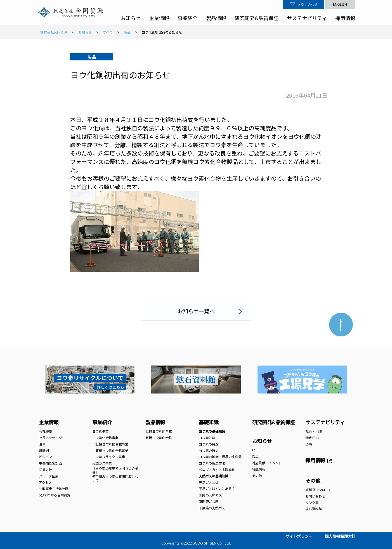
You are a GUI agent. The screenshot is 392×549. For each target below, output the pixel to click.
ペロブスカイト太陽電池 (217, 469)
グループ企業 (49, 476)
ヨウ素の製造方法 (212, 463)
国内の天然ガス (210, 495)
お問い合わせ (308, 4)
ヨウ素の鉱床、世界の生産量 (220, 457)
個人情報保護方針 (340, 536)
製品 (256, 456)
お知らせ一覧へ (196, 311)
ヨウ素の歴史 (209, 450)
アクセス (45, 482)
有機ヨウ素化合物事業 (110, 450)
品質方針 (45, 469)
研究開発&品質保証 (257, 18)
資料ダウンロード (318, 490)
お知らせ (131, 18)
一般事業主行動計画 (54, 488)
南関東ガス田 (209, 501)
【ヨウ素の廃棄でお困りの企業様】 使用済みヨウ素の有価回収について (115, 474)
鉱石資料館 (314, 509)
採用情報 (345, 18)
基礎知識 (209, 422)
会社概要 (45, 431)
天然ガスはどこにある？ (217, 488)
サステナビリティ (307, 18)
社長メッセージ (50, 438)
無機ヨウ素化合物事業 (110, 444)
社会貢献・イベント (267, 463)
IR (254, 450)
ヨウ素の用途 (209, 444)
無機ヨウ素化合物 (159, 431)
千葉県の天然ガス (212, 508)
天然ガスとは (209, 482)
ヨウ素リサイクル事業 (109, 457)
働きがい (312, 438)
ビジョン (45, 457)
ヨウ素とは (207, 438)
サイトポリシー (299, 536)
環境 (309, 444)
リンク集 (312, 502)
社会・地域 (314, 431)
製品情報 (216, 18)
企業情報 (159, 18)
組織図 (44, 450)
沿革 (42, 444)
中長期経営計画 (50, 463)
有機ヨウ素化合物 (159, 438)
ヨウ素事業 (101, 431)
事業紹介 (188, 18)
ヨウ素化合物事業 (105, 438)
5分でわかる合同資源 (55, 495)
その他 (257, 476)
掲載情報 (259, 469)
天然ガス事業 (102, 463)
